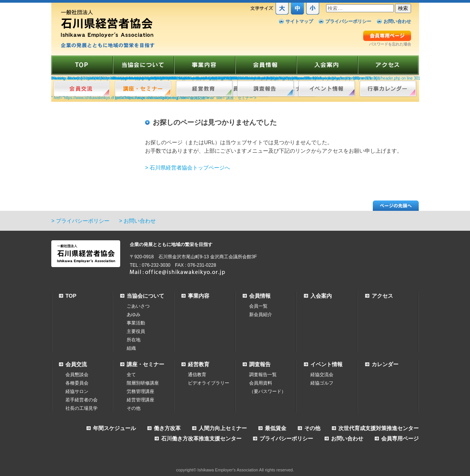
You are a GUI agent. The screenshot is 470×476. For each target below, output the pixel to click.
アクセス (382, 296)
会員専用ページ (400, 439)
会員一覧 (258, 306)
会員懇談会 (77, 375)
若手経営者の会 (82, 400)
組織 (131, 348)
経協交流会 (322, 375)
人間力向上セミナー (223, 428)
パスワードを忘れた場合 (390, 44)
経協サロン (77, 391)
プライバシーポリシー (348, 21)
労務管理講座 (140, 391)
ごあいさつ (138, 306)
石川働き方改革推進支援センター (201, 439)
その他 (134, 408)
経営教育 (199, 364)
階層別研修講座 (143, 383)
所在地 (134, 340)
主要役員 (136, 331)
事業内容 (199, 296)
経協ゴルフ (322, 383)
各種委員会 (77, 383)
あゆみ (134, 315)
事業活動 (136, 323)
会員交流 (76, 364)
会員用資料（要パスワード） (268, 387)
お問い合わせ (397, 21)
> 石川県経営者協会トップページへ (188, 168)
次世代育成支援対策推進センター (379, 428)
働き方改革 (167, 428)
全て (131, 375)
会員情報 (260, 296)
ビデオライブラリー (209, 383)
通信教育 (197, 375)
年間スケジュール (114, 428)
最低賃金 (276, 428)
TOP (71, 296)
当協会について (145, 296)
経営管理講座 (140, 400)
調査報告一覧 (263, 375)
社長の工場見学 (82, 408)
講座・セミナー (145, 364)
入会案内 (321, 296)
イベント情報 (326, 364)
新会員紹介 (261, 315)
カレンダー (385, 364)
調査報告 (260, 364)
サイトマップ (299, 21)
